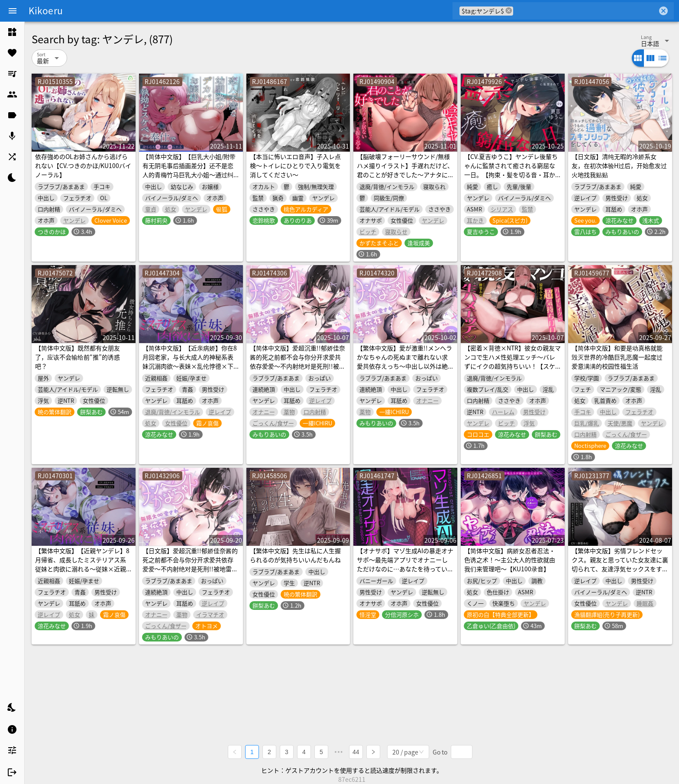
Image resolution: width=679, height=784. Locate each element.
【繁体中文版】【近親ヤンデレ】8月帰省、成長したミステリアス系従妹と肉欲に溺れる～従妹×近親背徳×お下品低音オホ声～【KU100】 (82, 569)
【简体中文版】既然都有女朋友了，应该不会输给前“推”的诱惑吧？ (78, 357)
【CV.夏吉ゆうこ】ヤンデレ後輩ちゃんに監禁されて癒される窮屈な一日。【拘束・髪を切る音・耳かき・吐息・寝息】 (511, 170)
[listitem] (12, 32)
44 (356, 752)
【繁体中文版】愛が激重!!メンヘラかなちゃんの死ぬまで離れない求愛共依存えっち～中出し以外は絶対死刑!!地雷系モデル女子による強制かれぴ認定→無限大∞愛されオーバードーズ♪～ (404, 371)
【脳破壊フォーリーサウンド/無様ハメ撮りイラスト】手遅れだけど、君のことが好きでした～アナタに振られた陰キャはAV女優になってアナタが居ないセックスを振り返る (405, 179)
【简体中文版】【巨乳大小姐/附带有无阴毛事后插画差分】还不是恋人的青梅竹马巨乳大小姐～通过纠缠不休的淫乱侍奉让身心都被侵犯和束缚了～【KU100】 (189, 175)
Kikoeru (46, 10)
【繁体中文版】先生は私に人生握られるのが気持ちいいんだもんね (295, 555)
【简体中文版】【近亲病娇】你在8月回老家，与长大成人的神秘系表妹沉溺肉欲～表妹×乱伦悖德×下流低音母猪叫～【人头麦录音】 (190, 361)
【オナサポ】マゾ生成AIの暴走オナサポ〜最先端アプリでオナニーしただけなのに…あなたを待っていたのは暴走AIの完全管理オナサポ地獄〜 (405, 569)
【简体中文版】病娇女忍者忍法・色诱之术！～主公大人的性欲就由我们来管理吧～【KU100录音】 (510, 560)
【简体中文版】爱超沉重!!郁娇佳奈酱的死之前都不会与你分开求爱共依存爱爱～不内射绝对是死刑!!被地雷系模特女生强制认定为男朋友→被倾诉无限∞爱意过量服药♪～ (297, 366)
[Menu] (13, 11)
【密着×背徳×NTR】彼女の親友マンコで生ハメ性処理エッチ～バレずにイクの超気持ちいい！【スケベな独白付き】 (512, 361)
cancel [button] (509, 11)
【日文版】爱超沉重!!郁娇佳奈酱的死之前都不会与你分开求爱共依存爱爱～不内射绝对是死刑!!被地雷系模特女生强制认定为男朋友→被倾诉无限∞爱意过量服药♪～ (190, 569)
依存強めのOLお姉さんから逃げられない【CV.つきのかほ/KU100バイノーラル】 (83, 165)
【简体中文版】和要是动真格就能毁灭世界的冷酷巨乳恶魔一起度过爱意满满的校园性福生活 (617, 357)
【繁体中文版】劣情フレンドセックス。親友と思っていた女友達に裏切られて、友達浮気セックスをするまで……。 (620, 564)
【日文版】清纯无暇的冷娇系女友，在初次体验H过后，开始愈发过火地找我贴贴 (619, 165)
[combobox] (585, 11)
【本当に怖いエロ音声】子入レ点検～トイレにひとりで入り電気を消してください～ (295, 165)
